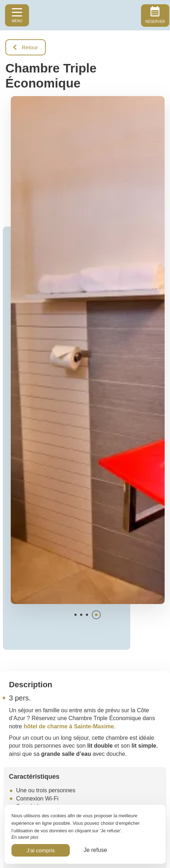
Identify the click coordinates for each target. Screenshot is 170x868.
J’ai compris (41, 850)
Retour (26, 47)
